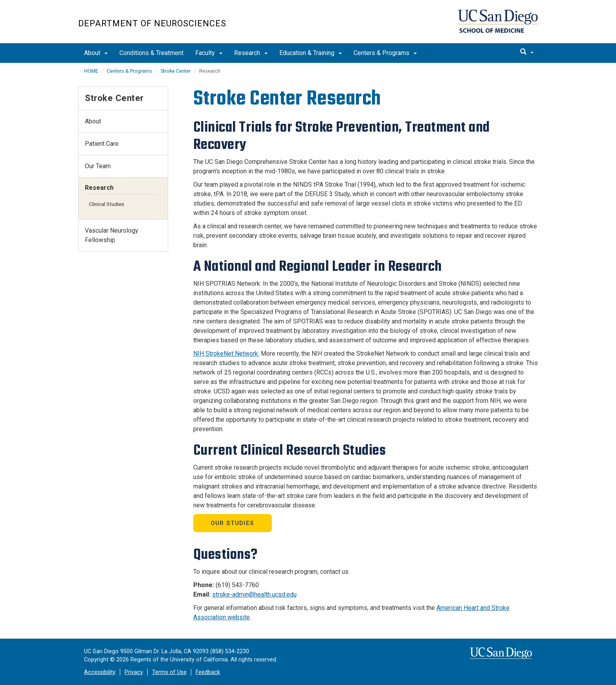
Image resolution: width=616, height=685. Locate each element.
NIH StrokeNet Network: (226, 354)
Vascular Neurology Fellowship (112, 235)
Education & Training (311, 53)
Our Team (98, 166)
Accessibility (100, 672)
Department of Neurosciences (152, 23)
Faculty (209, 53)
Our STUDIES (232, 523)
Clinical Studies (106, 204)
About (96, 53)
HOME (91, 71)
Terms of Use (169, 672)
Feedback (208, 672)
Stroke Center (176, 71)
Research (251, 53)
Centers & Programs (385, 53)
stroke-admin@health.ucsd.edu (254, 594)
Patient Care (102, 144)
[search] (527, 52)
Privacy (134, 672)
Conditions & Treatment (151, 53)
